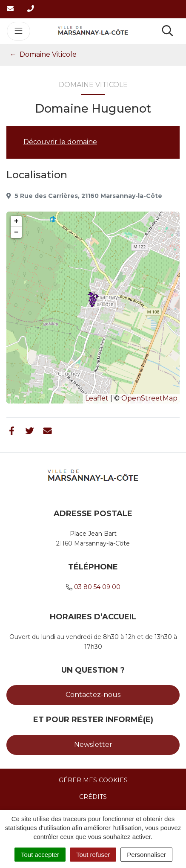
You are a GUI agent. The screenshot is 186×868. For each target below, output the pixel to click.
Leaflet (97, 398)
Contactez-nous (93, 695)
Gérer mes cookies (93, 780)
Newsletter (93, 745)
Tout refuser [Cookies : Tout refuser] (93, 855)
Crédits (93, 797)
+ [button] (16, 221)
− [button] (16, 232)
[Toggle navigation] (19, 31)
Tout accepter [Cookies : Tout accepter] (40, 855)
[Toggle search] (167, 31)
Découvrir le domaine (60, 142)
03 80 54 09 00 (97, 587)
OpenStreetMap (149, 398)
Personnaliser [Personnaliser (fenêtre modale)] (146, 855)
